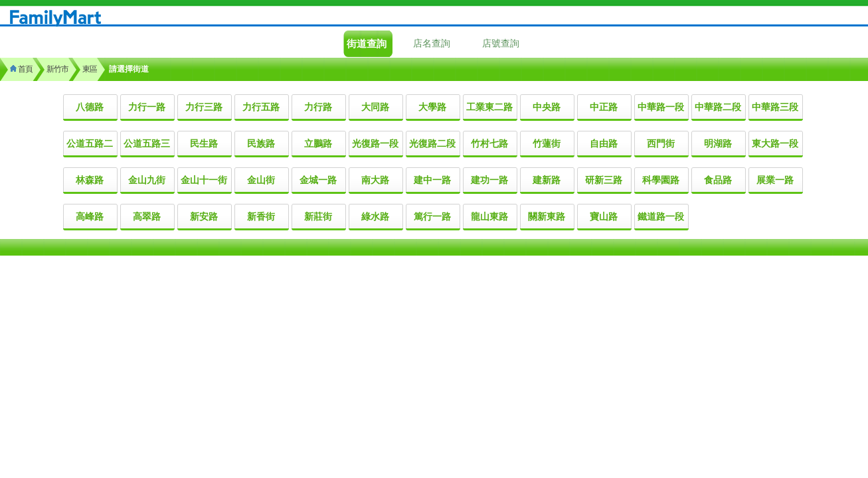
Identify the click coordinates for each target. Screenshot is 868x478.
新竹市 (57, 69)
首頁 (21, 69)
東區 (90, 69)
